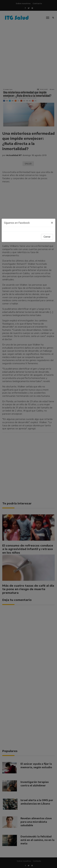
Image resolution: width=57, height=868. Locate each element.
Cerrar (47, 237)
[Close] (52, 223)
